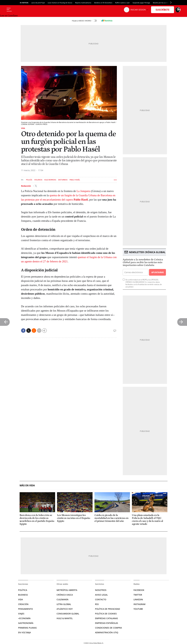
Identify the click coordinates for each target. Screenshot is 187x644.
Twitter (138, 595)
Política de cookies (106, 614)
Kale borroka (50, 180)
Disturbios (63, 180)
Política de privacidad (107, 609)
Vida (23, 128)
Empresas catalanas (106, 618)
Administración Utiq (107, 632)
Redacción (26, 186)
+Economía (24, 618)
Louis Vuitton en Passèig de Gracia (60, 3)
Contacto (101, 599)
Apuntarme (158, 272)
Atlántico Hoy (65, 609)
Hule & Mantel (65, 618)
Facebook (139, 590)
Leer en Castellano (9, 16)
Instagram (139, 604)
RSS (97, 604)
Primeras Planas (27, 628)
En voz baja (24, 632)
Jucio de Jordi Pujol (38, 3)
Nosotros (101, 590)
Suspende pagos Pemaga (141, 3)
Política (23, 590)
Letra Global (64, 604)
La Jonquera (83, 191)
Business (23, 595)
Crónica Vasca (65, 595)
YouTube (138, 609)
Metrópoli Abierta (67, 590)
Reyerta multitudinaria (83, 3)
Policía (29, 180)
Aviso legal (101, 595)
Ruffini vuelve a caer (122, 3)
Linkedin (138, 599)
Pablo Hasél (75, 180)
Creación (23, 604)
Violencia (38, 180)
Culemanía (62, 599)
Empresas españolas (107, 623)
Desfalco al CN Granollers (103, 3)
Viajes (21, 614)
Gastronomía (26, 623)
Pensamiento (25, 609)
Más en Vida (27, 486)
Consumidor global (68, 614)
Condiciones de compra (108, 628)
